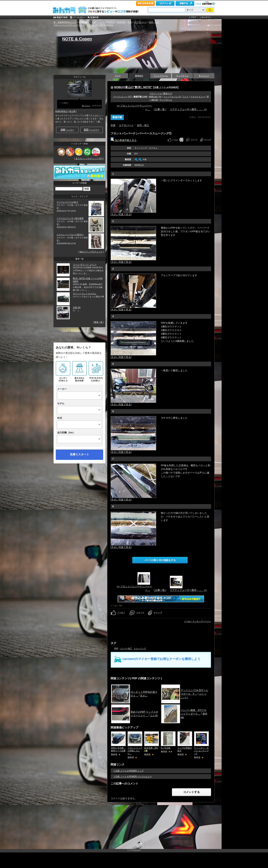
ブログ (118, 76)
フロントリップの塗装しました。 (135, 751)
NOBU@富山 (61, 111)
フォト (186, 97)
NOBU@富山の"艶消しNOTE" (133, 87)
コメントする (191, 792)
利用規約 (76, 331)
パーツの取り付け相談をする (160, 560)
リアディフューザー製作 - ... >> (188, 109)
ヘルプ (198, 3)
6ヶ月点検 (166, 748)
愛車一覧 (98, 322)
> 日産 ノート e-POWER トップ (129, 771)
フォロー (67, 130)
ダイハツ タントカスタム (85, 294)
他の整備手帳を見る (124, 140)
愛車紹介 (139, 76)
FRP (116, 649)
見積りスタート (79, 454)
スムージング (140, 649)
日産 (94, 22)
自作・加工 (154, 22)
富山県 (72, 111)
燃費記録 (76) (155, 97)
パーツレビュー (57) (122, 97)
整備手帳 (121, 22)
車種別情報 (84, 22)
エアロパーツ (140, 22)
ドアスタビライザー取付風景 (70, 218)
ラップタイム (182, 76)
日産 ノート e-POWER (166, 87)
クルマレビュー (198, 97)
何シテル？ (86, 106)
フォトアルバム (161, 76)
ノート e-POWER (106, 22)
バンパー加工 (126, 649)
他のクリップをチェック (91, 252)
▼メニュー (204, 76)
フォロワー (92, 130)
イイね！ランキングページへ (198, 621)
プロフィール (156, 94)
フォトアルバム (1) (172, 97)
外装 (130, 22)
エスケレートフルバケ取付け (70, 235)
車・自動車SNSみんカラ (65, 22)
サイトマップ (91, 331)
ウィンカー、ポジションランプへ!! (201, 751)
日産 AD (77, 307)
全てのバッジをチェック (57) (89, 159)
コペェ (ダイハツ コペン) (85, 265)
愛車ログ (167, 94)
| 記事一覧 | (160, 109)
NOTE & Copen (77, 39)
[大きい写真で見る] (121, 214)
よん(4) (154, 715)
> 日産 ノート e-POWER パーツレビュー (133, 777)
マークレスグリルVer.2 (67, 202)
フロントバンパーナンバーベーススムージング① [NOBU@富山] (83, 25)
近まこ (144, 696)
